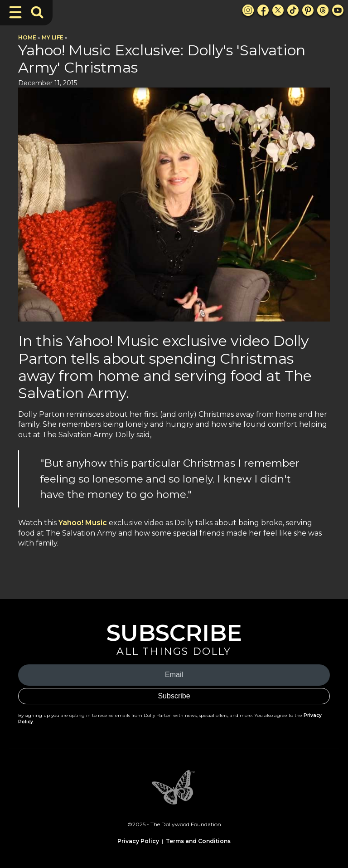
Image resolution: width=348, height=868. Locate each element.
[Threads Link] (323, 10)
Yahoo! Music (83, 523)
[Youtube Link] (338, 10)
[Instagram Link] (248, 10)
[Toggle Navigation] (15, 12)
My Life (53, 37)
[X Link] (278, 10)
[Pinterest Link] (308, 10)
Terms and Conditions (198, 841)
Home (27, 37)
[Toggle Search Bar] (37, 12)
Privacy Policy (138, 841)
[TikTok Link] (293, 10)
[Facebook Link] (263, 10)
